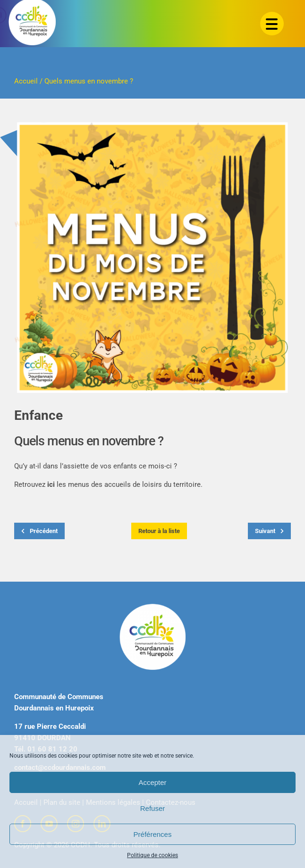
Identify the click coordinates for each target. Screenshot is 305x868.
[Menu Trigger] (272, 24)
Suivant (269, 531)
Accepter (152, 782)
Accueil (26, 81)
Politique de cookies (152, 855)
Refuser (153, 808)
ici (51, 484)
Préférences (153, 834)
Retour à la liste (159, 531)
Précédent (39, 531)
